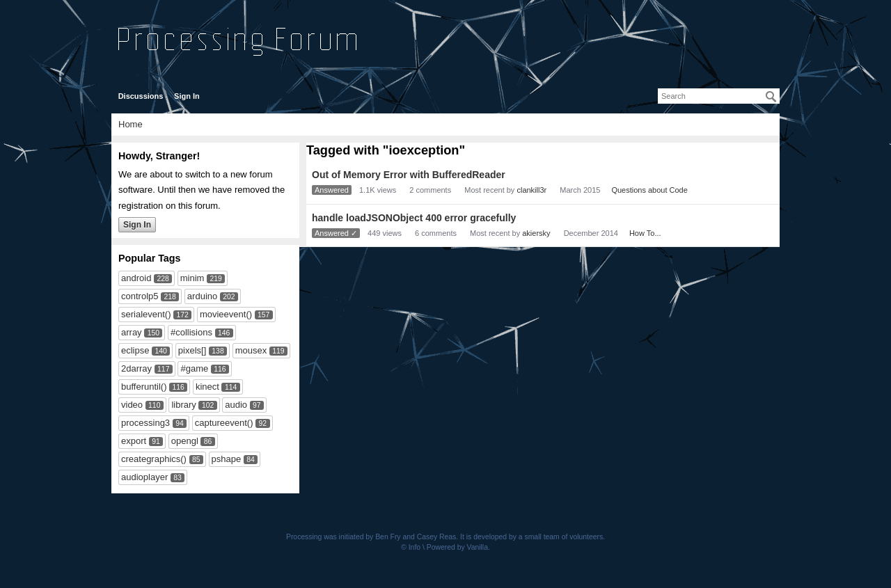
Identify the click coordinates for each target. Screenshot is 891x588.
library (183, 405)
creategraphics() (154, 459)
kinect (207, 387)
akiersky (536, 233)
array (132, 332)
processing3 (145, 423)
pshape (227, 459)
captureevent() (224, 423)
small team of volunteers (564, 537)
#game (194, 368)
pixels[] (192, 350)
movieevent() (226, 314)
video (132, 405)
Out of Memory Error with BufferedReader (409, 175)
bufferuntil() (144, 387)
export (134, 441)
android (136, 278)
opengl (185, 441)
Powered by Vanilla (457, 547)
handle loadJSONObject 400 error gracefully (414, 218)
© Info (411, 547)
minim (192, 278)
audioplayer (144, 477)
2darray (136, 368)
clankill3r (531, 190)
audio (236, 405)
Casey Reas (437, 537)
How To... (645, 233)
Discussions (141, 96)
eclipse (135, 350)
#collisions (191, 332)
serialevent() (146, 314)
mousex (251, 350)
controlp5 (140, 296)
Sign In (187, 96)
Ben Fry (388, 537)
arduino (202, 296)
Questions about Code (649, 190)
